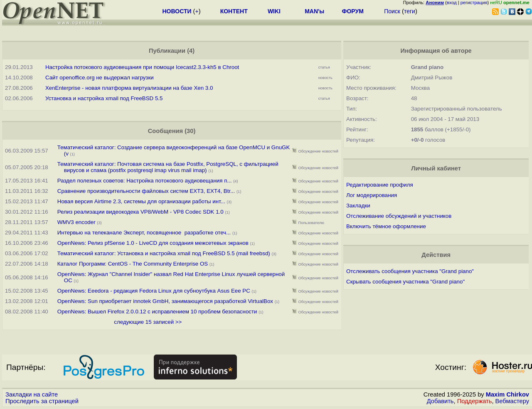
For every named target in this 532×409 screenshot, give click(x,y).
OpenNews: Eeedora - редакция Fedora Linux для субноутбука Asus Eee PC (154, 291)
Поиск (392, 11)
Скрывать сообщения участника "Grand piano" (405, 282)
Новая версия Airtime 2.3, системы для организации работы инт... (141, 201)
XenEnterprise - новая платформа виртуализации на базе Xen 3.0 (129, 88)
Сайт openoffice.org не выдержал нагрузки (100, 78)
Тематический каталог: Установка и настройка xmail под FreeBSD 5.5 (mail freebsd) (164, 253)
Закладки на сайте (32, 394)
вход (452, 2)
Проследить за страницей (42, 401)
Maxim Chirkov (507, 394)
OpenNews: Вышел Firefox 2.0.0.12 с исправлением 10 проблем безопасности (157, 312)
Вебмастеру (512, 401)
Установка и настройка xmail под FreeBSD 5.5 (104, 98)
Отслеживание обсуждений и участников (399, 216)
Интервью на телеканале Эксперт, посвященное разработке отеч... (144, 233)
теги (410, 11)
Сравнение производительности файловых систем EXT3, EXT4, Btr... (146, 191)
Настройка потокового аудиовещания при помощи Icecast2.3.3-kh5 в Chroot (142, 67)
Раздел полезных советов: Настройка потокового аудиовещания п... (145, 181)
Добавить (440, 401)
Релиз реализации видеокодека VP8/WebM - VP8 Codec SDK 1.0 (140, 212)
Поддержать (475, 401)
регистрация (474, 2)
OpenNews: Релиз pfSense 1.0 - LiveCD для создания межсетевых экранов (153, 243)
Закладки (358, 206)
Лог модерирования (372, 195)
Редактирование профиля (380, 185)
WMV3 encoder (76, 222)
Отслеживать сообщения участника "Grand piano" (410, 271)
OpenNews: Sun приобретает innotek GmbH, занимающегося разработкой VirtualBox (165, 301)
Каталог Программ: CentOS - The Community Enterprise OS (133, 264)
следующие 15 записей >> (148, 322)
